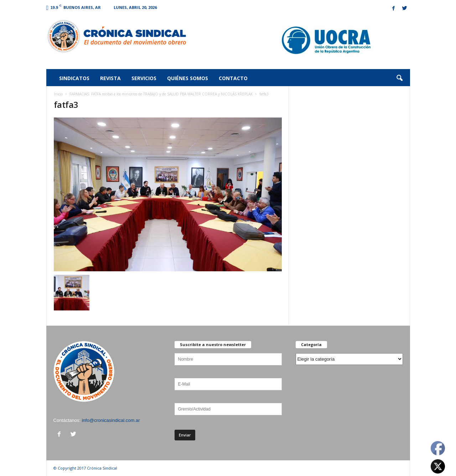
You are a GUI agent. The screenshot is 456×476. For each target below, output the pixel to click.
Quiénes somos (188, 78)
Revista (110, 78)
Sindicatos (74, 78)
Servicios (144, 78)
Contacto (233, 78)
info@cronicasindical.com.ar (111, 420)
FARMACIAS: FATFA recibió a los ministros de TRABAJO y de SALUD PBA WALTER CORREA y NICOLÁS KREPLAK (161, 94)
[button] (399, 78)
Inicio (58, 94)
